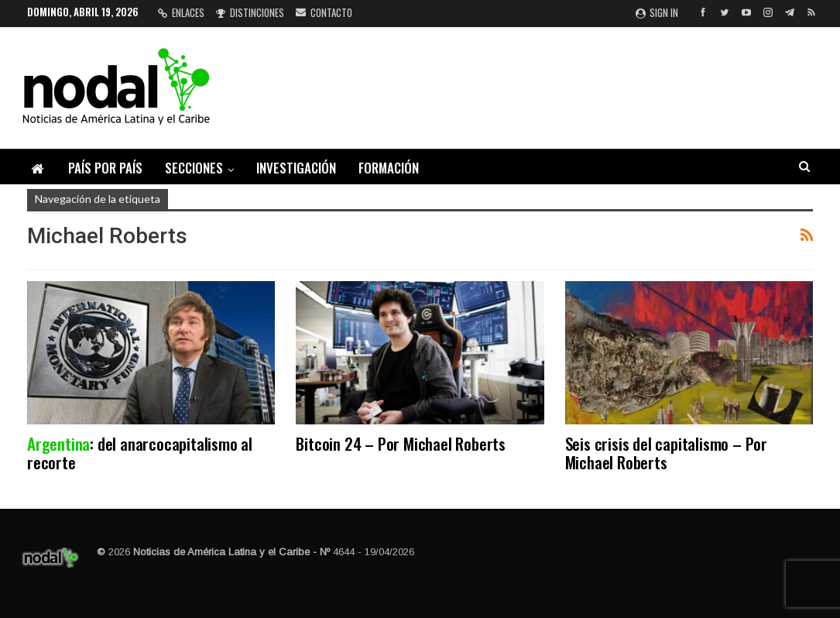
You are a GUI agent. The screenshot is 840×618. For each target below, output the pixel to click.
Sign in (657, 12)
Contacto (324, 12)
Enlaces (181, 12)
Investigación (296, 168)
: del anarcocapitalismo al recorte (140, 453)
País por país (105, 168)
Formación (389, 168)
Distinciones (250, 12)
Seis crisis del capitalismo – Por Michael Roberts (666, 453)
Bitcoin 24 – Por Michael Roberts (401, 443)
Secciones (194, 168)
